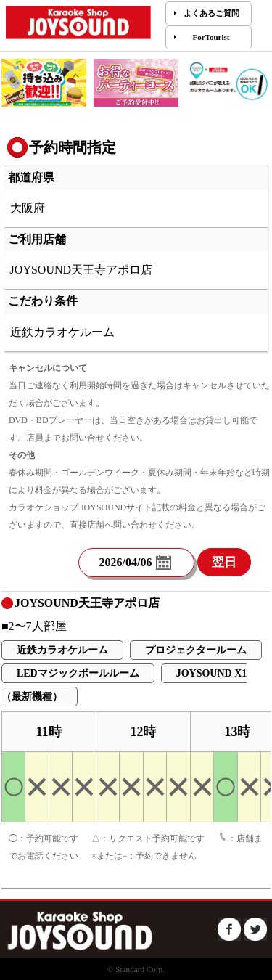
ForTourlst (211, 37)
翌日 (224, 562)
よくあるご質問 (211, 13)
